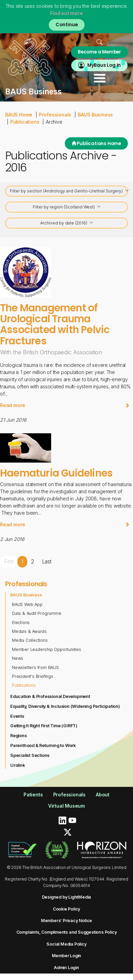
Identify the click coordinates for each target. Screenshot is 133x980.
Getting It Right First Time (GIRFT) (44, 726)
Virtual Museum (66, 806)
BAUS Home (19, 115)
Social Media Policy (66, 944)
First (9, 562)
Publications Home (96, 144)
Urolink (18, 765)
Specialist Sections (30, 755)
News (18, 658)
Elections (21, 623)
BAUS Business (95, 115)
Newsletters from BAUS (35, 667)
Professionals (55, 115)
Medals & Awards (29, 631)
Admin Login (66, 968)
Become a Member (99, 52)
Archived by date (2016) (67, 223)
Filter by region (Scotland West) (67, 207)
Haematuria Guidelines (56, 473)
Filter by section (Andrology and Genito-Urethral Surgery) (69, 191)
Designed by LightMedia (67, 897)
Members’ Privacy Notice (66, 921)
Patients (33, 795)
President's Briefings (33, 676)
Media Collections (30, 640)
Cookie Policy (66, 909)
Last (47, 562)
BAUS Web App (27, 604)
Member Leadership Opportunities (47, 649)
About (103, 795)
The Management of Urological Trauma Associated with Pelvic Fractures (55, 324)
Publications (25, 122)
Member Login (67, 956)
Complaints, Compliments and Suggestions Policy (67, 932)
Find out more (66, 13)
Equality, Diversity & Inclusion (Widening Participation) (65, 706)
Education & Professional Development (50, 696)
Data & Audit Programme (37, 613)
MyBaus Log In (104, 65)
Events (17, 716)
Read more (65, 405)
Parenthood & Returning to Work (43, 745)
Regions (19, 736)
